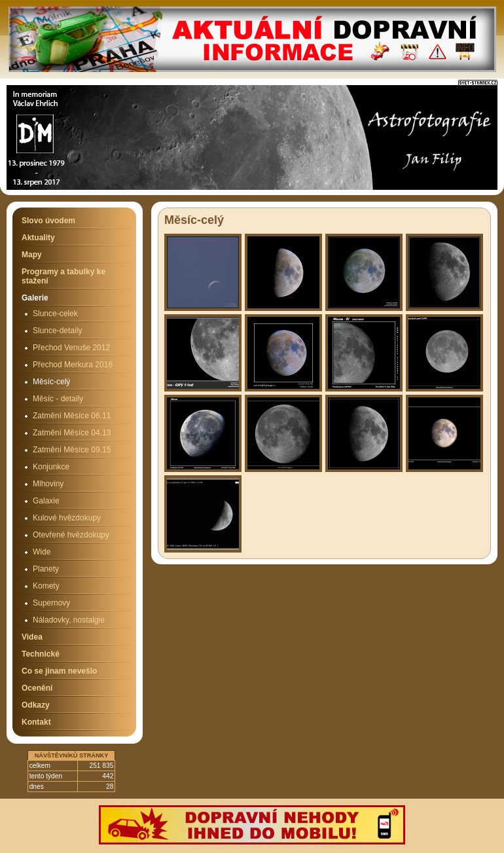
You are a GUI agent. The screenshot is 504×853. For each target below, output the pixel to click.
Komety (46, 586)
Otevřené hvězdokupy (71, 535)
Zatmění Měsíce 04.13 (72, 433)
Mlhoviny (48, 484)
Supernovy (51, 603)
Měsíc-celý (51, 382)
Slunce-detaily (57, 331)
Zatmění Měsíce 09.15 (72, 450)
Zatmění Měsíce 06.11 (72, 416)
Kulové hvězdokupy (67, 518)
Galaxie (46, 501)
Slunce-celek (55, 314)
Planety (46, 569)
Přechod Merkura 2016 (73, 365)
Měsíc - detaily (58, 399)
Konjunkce (51, 467)
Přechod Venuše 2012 (71, 348)
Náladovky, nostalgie (69, 620)
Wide (42, 552)
